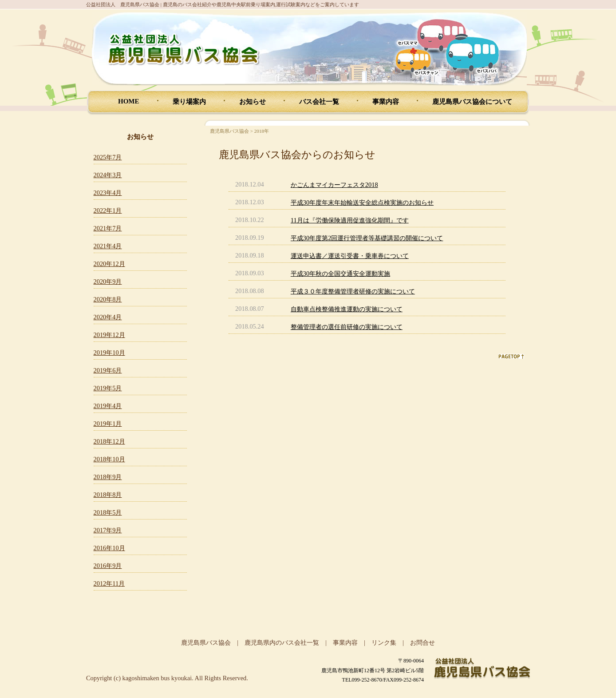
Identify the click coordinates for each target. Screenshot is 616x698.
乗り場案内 (189, 102)
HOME (129, 101)
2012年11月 (109, 583)
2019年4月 (108, 406)
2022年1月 (108, 210)
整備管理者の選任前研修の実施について (347, 327)
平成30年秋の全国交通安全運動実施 (340, 274)
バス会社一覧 (319, 102)
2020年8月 (108, 299)
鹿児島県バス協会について (472, 102)
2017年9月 (108, 530)
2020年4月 (108, 317)
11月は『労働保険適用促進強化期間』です (350, 220)
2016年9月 (108, 566)
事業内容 (386, 102)
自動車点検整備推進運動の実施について (347, 309)
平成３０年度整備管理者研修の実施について (353, 291)
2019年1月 (108, 424)
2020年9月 (108, 282)
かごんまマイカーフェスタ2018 (334, 185)
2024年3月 (108, 175)
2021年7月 (108, 228)
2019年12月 (109, 335)
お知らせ (253, 102)
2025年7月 (108, 157)
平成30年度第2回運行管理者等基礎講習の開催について (367, 238)
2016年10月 (109, 548)
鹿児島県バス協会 (229, 131)
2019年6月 (108, 370)
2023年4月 (108, 193)
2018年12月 (109, 441)
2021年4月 (108, 246)
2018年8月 (108, 495)
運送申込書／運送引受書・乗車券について (350, 256)
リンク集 (384, 642)
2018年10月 (109, 459)
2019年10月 (109, 353)
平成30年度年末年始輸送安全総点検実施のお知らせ (362, 202)
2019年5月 (108, 388)
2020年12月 (109, 264)
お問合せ (423, 642)
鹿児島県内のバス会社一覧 (282, 642)
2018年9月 (108, 477)
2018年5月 (108, 512)
